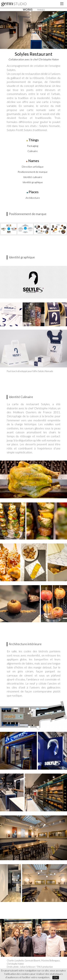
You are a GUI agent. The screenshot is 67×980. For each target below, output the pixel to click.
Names (34, 161)
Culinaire (33, 151)
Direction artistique (33, 167)
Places (34, 192)
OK (56, 977)
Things (34, 140)
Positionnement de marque (33, 172)
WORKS (28, 10)
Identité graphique (33, 182)
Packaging (33, 146)
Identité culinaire (33, 177)
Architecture (33, 198)
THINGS (41, 10)
